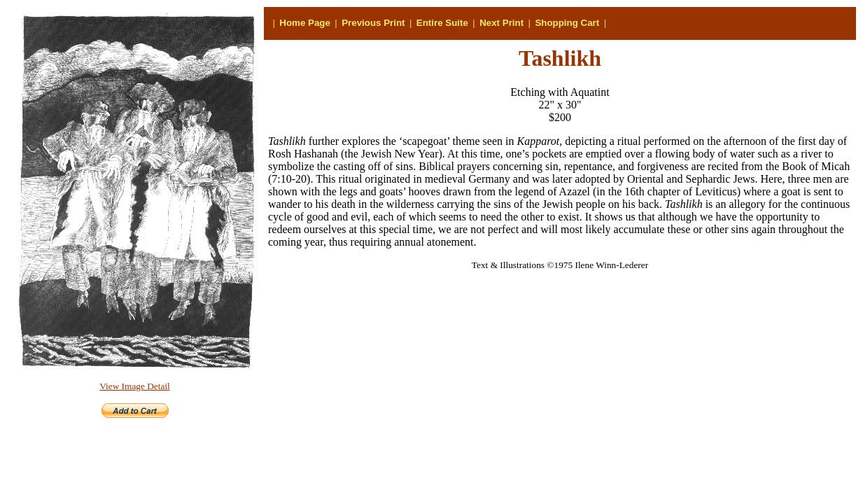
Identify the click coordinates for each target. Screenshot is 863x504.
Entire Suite (442, 23)
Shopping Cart (567, 23)
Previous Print (373, 23)
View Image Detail (135, 386)
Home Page (305, 23)
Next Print (501, 23)
